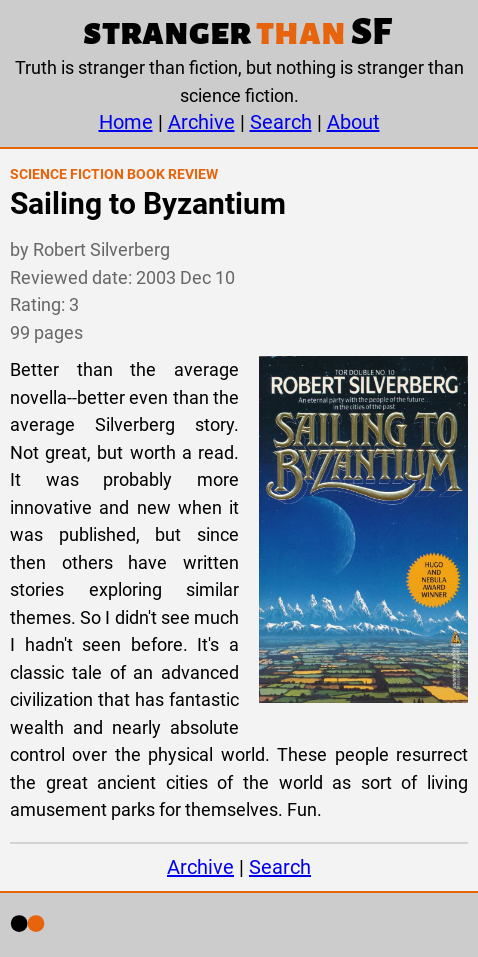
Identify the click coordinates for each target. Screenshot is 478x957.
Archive (201, 122)
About (353, 122)
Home (126, 122)
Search (281, 122)
